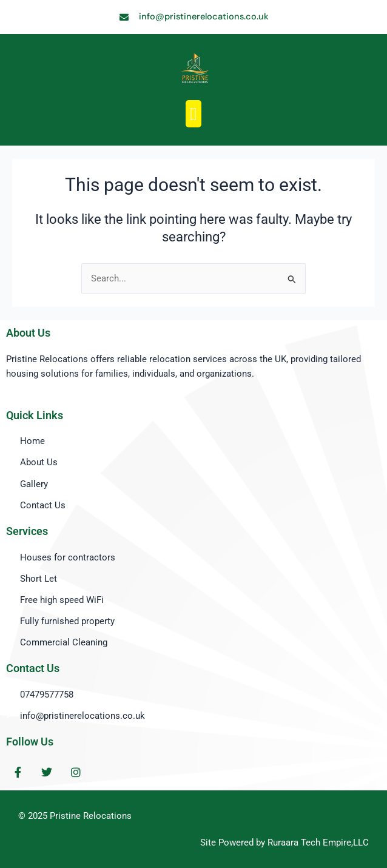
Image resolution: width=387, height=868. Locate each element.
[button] (193, 114)
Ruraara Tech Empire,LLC (318, 843)
